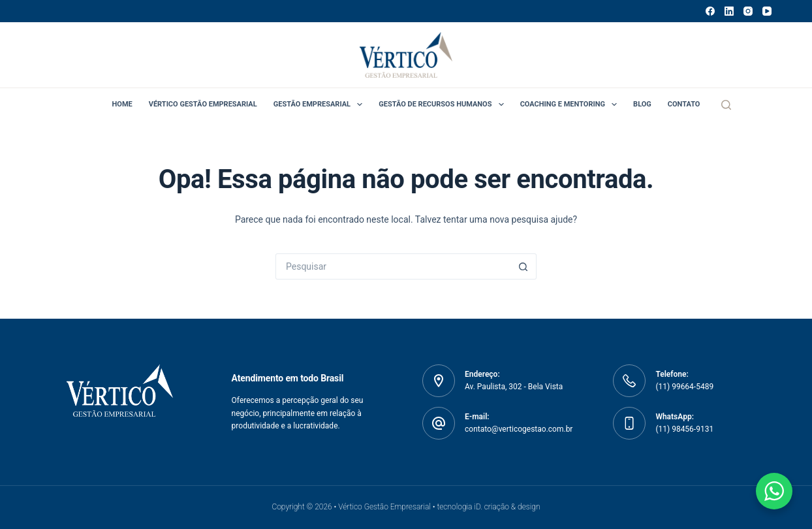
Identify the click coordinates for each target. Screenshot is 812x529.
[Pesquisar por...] (393, 266)
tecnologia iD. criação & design (488, 507)
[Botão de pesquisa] (523, 266)
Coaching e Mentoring (571, 104)
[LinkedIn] (729, 11)
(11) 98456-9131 (684, 429)
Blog (642, 104)
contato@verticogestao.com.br (519, 429)
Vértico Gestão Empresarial (203, 104)
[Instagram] (748, 11)
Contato (684, 104)
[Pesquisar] (726, 105)
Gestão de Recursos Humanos (444, 104)
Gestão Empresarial (321, 104)
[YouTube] (767, 11)
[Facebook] (710, 11)
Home (122, 104)
